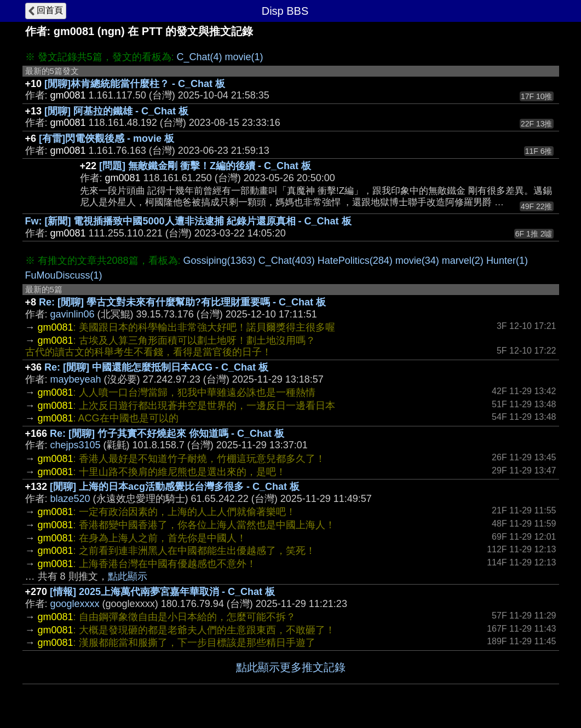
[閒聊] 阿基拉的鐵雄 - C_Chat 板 (116, 111)
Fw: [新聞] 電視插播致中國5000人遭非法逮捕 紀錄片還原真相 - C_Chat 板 (188, 221)
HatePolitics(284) (355, 261)
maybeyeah (76, 379)
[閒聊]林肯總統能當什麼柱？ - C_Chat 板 (135, 84)
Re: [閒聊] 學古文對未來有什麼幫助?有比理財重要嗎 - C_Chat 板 (182, 302)
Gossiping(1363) (220, 261)
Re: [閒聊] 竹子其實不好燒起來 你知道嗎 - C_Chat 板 (167, 434)
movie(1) (244, 57)
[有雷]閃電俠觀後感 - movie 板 (107, 138)
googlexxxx (75, 604)
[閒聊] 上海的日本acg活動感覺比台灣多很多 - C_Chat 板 (175, 487)
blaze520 (70, 499)
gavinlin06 (73, 314)
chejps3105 (76, 445)
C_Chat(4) (200, 57)
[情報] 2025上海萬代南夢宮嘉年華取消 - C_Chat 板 (162, 592)
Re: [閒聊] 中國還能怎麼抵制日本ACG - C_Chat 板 (156, 367)
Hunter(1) (507, 261)
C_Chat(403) (287, 261)
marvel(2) (463, 261)
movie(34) (417, 261)
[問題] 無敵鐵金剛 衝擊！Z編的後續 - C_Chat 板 (205, 166)
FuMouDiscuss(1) (64, 275)
